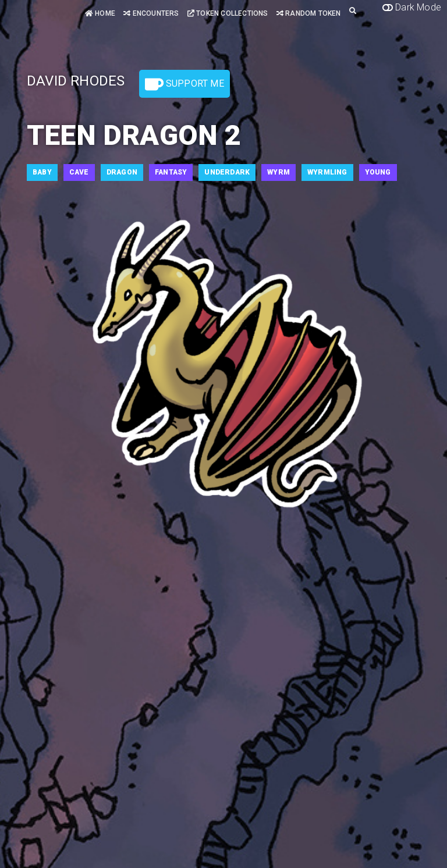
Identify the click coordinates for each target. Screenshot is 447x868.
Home (100, 13)
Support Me (185, 84)
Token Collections (228, 13)
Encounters (151, 13)
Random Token (309, 13)
